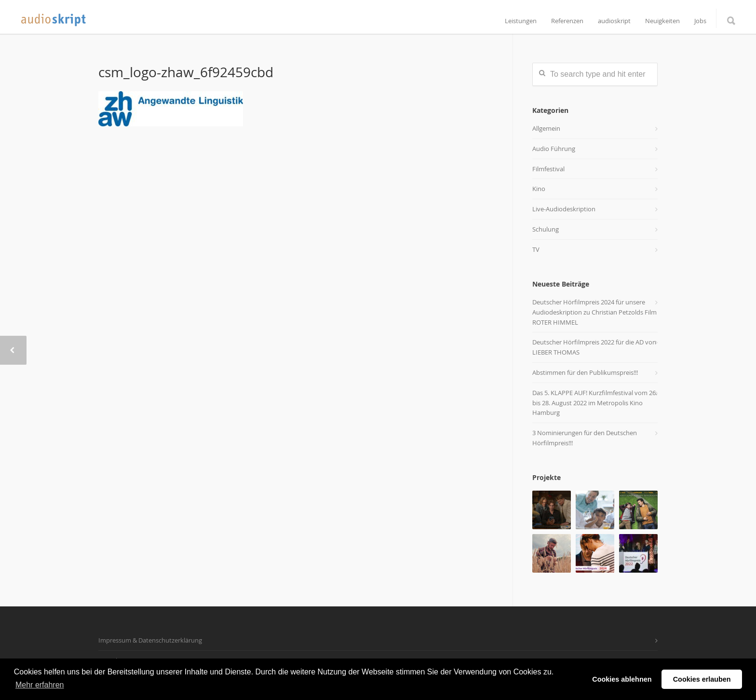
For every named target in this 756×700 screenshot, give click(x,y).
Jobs (700, 21)
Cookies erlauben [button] (702, 679)
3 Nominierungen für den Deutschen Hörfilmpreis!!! (585, 438)
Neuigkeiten (662, 21)
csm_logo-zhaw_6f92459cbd (186, 72)
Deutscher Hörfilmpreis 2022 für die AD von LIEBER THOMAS (594, 347)
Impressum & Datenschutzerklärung (150, 640)
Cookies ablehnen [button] (622, 679)
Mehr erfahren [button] (40, 685)
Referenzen (567, 21)
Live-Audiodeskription (564, 209)
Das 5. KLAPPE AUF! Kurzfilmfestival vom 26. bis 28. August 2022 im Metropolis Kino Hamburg (595, 403)
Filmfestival (548, 169)
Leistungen (521, 21)
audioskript (614, 21)
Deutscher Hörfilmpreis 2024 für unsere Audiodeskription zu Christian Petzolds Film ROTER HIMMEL (594, 312)
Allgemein (546, 128)
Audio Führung (554, 149)
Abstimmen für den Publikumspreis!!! (585, 372)
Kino (539, 189)
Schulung (546, 229)
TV (536, 249)
